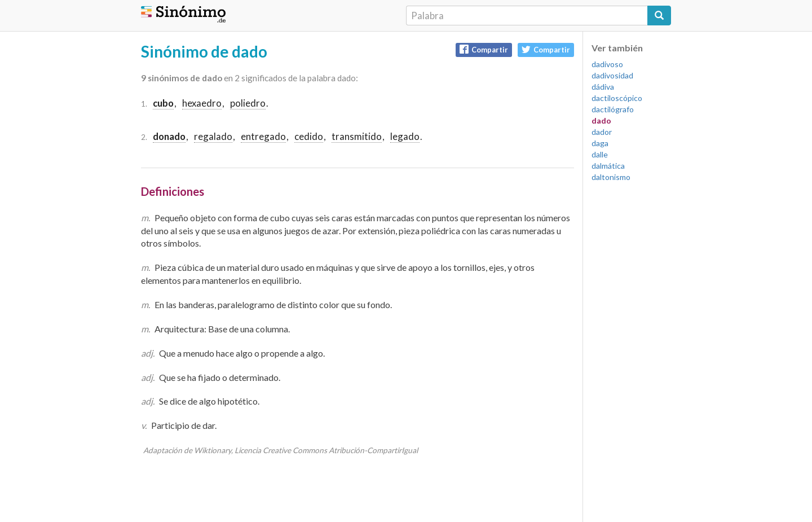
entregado (263, 136)
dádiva (603, 87)
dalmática (608, 166)
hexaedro (202, 103)
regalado (213, 136)
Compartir (484, 49)
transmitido (357, 136)
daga (600, 143)
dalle (600, 154)
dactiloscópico (617, 98)
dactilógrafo (613, 109)
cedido (309, 136)
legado (405, 136)
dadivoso (607, 64)
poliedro (248, 103)
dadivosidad (612, 75)
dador (602, 132)
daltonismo (611, 177)
